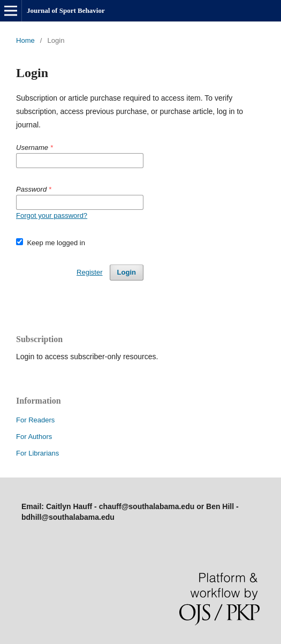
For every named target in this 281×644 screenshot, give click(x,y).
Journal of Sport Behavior (66, 10)
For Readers (35, 420)
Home (25, 40)
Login (127, 272)
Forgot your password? (52, 215)
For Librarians (37, 453)
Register (89, 272)
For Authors (34, 437)
